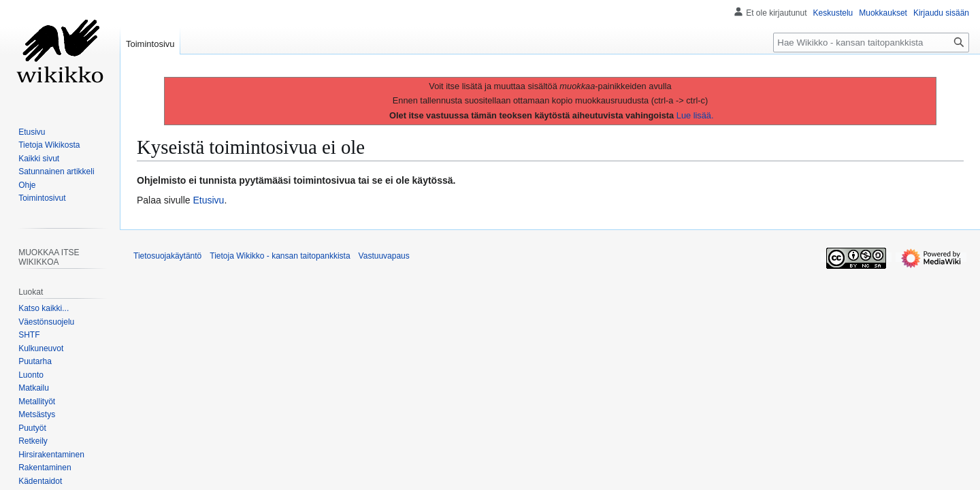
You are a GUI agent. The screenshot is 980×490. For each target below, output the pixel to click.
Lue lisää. (695, 115)
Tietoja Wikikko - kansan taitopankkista (280, 256)
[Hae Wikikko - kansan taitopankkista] (871, 43)
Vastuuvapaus (384, 256)
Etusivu (209, 200)
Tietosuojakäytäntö (167, 256)
